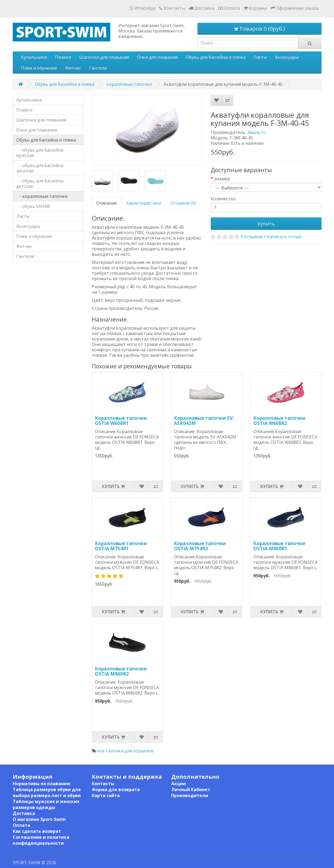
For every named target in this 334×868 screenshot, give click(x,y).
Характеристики (144, 203)
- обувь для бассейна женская (40, 168)
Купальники (34, 57)
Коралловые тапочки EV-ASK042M (204, 421)
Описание (107, 203)
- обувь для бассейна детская (40, 184)
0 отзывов (252, 237)
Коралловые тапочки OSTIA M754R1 (121, 546)
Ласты (260, 57)
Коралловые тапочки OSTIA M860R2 (121, 671)
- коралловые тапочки (42, 196)
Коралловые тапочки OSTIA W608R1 (121, 421)
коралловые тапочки (129, 84)
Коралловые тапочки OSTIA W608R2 (279, 421)
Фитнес (73, 68)
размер (222, 179)
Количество (223, 199)
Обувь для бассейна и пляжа (216, 57)
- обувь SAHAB (33, 206)
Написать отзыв (284, 237)
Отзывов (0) (183, 203)
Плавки (63, 57)
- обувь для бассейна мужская (40, 153)
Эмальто (256, 132)
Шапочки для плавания (104, 57)
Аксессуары (287, 57)
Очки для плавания (157, 57)
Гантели (98, 68)
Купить (266, 224)
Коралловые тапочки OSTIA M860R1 (279, 546)
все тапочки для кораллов (126, 751)
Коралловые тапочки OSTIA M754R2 (200, 546)
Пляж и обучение (39, 68)
